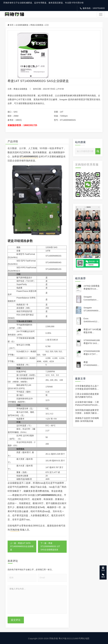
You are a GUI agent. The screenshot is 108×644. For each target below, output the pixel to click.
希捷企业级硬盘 (37, 25)
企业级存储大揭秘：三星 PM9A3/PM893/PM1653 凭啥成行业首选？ (87, 404)
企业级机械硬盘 (22, 25)
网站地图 (85, 638)
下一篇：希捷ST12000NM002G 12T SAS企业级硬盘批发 (51, 546)
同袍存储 (15, 529)
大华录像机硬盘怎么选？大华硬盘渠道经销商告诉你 (87, 388)
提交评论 (16, 619)
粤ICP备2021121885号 (70, 638)
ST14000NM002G (29, 156)
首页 (12, 25)
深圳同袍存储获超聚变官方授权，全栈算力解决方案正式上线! (87, 412)
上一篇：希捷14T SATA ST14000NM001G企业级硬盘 (21, 546)
